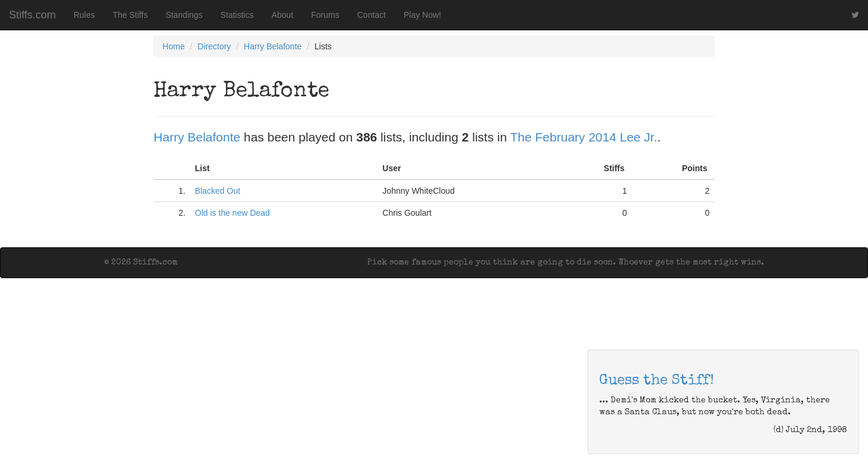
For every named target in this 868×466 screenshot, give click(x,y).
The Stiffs (130, 15)
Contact (372, 15)
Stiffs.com (32, 15)
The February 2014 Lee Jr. (584, 137)
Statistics (237, 15)
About (283, 15)
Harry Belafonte (273, 46)
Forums (325, 15)
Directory (214, 46)
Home (173, 46)
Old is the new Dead (232, 213)
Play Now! (422, 15)
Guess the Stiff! (657, 381)
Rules (84, 15)
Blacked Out (218, 191)
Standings (184, 15)
